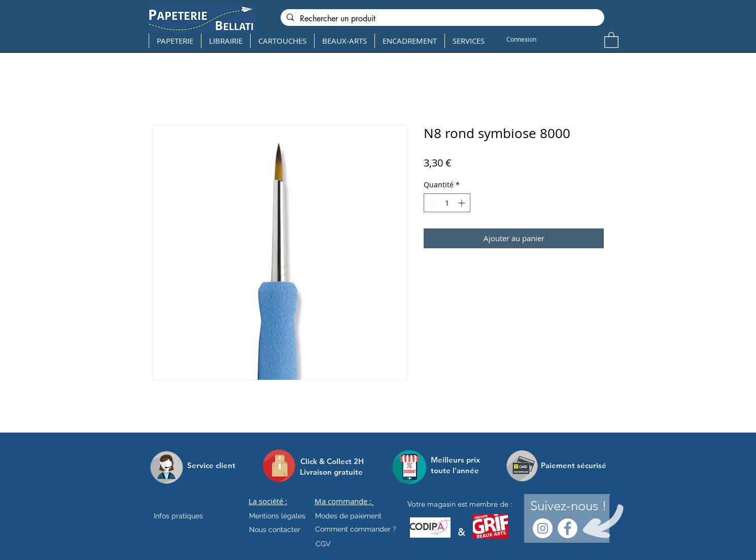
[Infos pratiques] (187, 516)
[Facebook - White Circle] (568, 528)
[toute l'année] (459, 470)
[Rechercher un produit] (441, 19)
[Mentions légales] (277, 516)
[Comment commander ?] (356, 530)
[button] (611, 39)
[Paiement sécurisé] (574, 466)
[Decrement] (432, 203)
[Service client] (211, 466)
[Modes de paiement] (348, 516)
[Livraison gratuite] (331, 472)
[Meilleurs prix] (457, 460)
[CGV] (323, 544)
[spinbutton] (447, 203)
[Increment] (462, 203)
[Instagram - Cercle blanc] (543, 528)
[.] (373, 504)
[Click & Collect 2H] (332, 461)
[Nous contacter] (275, 530)
